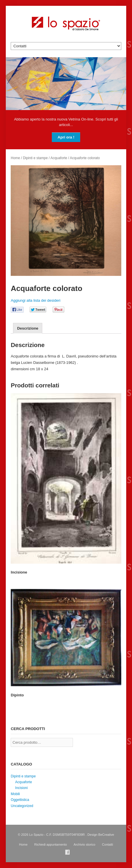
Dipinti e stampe (35, 158)
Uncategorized (22, 806)
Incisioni (21, 788)
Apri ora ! (66, 137)
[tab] (28, 328)
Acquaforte (59, 158)
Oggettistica (20, 800)
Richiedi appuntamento (51, 844)
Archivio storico (84, 844)
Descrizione (28, 328)
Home (15, 158)
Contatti (107, 844)
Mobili (15, 794)
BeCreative (106, 835)
